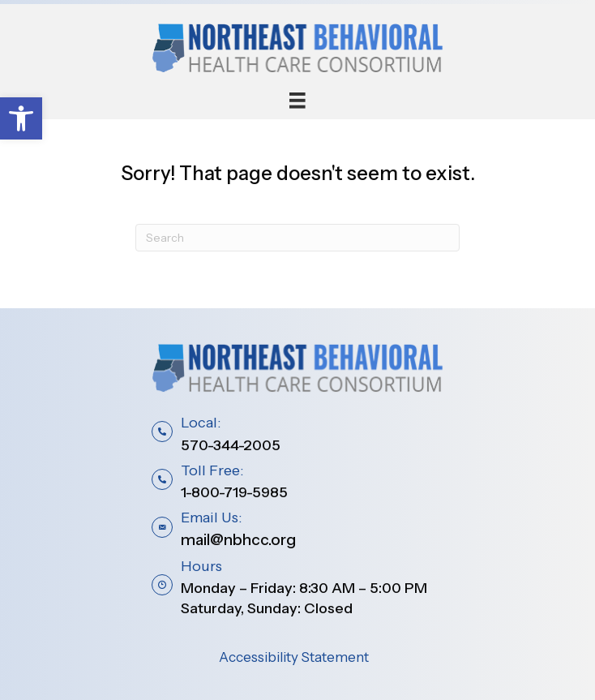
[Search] (297, 238)
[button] (21, 118)
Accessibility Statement (294, 657)
